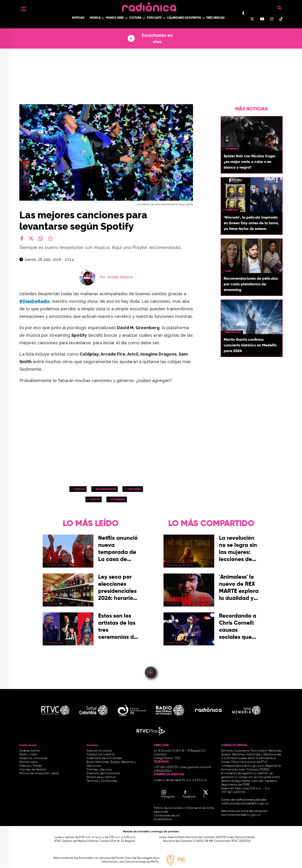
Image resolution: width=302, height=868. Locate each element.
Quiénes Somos (29, 751)
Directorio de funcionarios (103, 773)
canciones (134, 489)
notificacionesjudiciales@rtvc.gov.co (245, 804)
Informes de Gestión (33, 770)
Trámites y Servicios (99, 770)
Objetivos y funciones (34, 758)
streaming (118, 499)
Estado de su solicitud (101, 777)
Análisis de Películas (181, 565)
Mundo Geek (115, 18)
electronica (233, 332)
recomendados (106, 489)
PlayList (80, 489)
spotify (95, 499)
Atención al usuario (99, 751)
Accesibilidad (163, 819)
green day (232, 210)
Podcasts (154, 18)
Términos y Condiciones (102, 781)
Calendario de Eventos (184, 18)
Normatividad (28, 762)
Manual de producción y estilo (39, 773)
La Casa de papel (57, 565)
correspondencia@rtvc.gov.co (242, 766)
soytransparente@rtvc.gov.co (241, 815)
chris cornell (177, 643)
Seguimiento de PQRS (235, 785)
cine (228, 271)
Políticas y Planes (31, 766)
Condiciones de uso (167, 816)
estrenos (174, 604)
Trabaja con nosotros (101, 755)
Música (95, 18)
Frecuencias (216, 18)
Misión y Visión (28, 755)
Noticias (78, 18)
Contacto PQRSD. (258, 770)
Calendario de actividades (104, 758)
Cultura (135, 18)
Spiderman (232, 149)
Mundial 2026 (55, 643)
